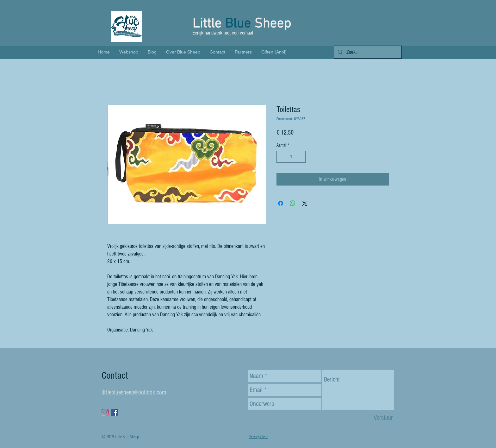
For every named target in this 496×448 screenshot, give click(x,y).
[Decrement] (281, 157)
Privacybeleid (258, 436)
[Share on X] (305, 203)
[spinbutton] (291, 157)
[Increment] (301, 157)
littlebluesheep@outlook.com (134, 392)
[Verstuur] (383, 418)
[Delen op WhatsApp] (293, 203)
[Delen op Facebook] (281, 203)
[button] (391, 30)
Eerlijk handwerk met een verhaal (223, 33)
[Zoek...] (367, 52)
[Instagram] (105, 412)
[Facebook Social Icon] (115, 412)
